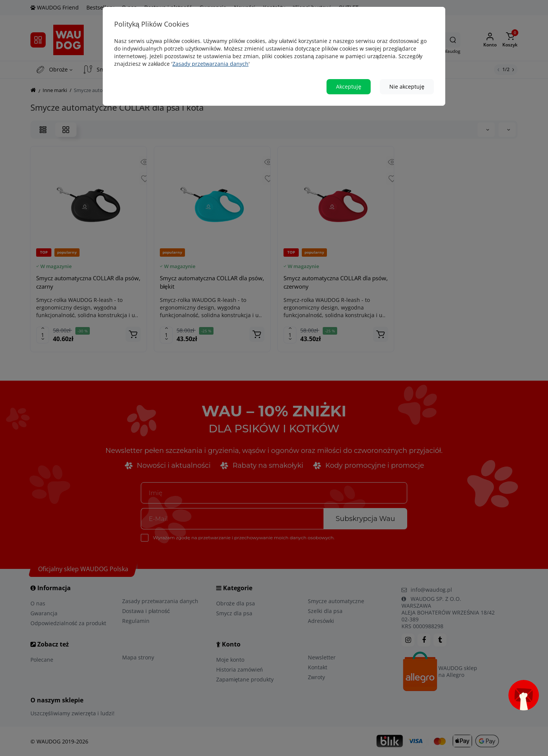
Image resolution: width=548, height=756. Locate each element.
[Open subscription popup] (524, 695)
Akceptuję (349, 83)
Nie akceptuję (407, 83)
